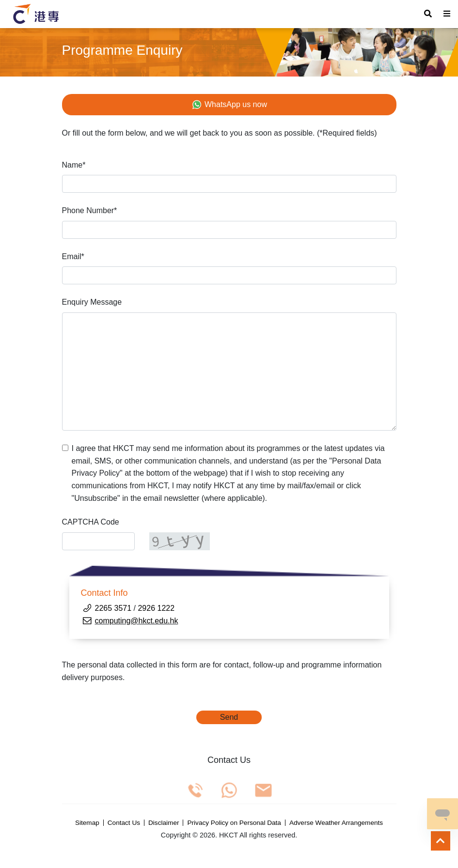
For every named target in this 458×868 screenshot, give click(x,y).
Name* (74, 165)
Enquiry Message (92, 302)
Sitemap (87, 823)
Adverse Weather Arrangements (336, 823)
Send (229, 717)
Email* (73, 256)
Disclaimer (164, 823)
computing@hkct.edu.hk (137, 621)
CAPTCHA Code (91, 522)
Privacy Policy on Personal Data (234, 823)
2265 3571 (114, 608)
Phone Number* (90, 210)
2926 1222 (156, 608)
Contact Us (124, 823)
